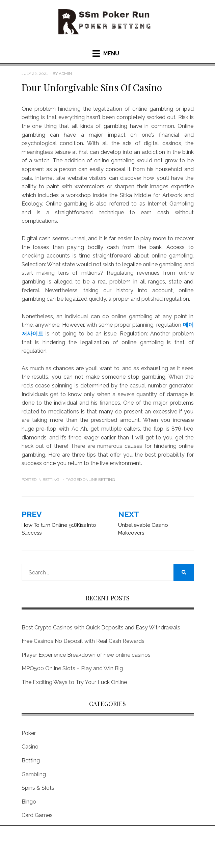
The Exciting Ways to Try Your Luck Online (74, 682)
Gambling (34, 774)
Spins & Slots (38, 788)
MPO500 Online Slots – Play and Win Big (72, 668)
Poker (29, 733)
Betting (51, 480)
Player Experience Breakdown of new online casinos (86, 655)
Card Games (37, 815)
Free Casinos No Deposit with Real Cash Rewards (83, 641)
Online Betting (99, 480)
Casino (30, 747)
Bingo (29, 802)
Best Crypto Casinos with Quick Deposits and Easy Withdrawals (101, 628)
